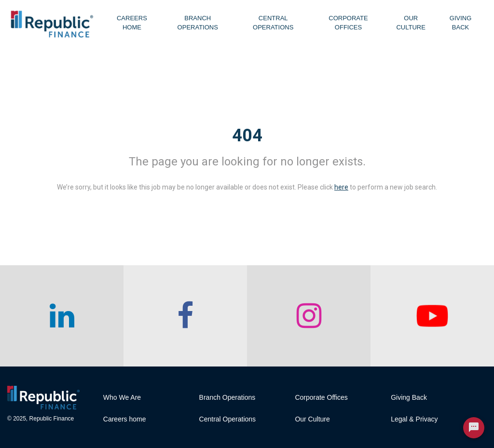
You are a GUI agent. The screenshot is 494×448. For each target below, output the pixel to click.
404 (247, 136)
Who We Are (122, 397)
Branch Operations (198, 23)
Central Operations (273, 23)
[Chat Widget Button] (474, 428)
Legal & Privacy (414, 419)
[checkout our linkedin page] (62, 316)
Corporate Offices (348, 23)
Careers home (125, 419)
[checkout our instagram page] (309, 316)
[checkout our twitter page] (432, 316)
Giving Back (461, 23)
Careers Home (132, 23)
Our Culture (411, 23)
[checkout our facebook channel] (185, 316)
